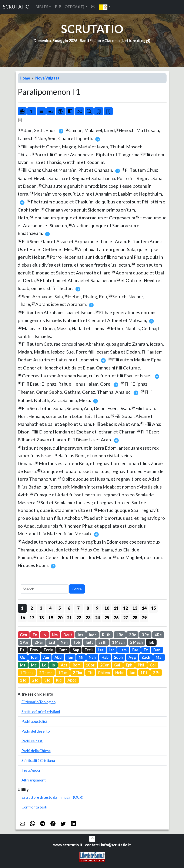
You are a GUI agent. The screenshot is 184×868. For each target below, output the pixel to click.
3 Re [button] (145, 635)
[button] (105, 7)
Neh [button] (64, 642)
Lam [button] (123, 650)
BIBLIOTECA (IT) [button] (70, 7)
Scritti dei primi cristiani (41, 712)
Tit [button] (90, 673)
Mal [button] (159, 657)
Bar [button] (135, 650)
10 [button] (107, 608)
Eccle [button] (48, 650)
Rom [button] (77, 665)
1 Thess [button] (27, 673)
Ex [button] (35, 635)
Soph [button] (118, 657)
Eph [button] (129, 665)
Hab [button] (105, 657)
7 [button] (78, 608)
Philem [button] (104, 673)
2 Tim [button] (77, 673)
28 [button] (135, 618)
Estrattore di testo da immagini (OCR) (52, 797)
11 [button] (116, 608)
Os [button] (23, 657)
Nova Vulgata (47, 78)
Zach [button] (146, 657)
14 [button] (144, 608)
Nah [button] (92, 657)
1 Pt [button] (144, 673)
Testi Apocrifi (33, 770)
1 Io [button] (23, 680)
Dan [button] (157, 650)
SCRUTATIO (16, 7)
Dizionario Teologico (39, 702)
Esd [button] (52, 642)
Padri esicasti (32, 741)
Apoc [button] (72, 680)
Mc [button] (34, 665)
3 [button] (41, 608)
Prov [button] (34, 650)
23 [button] (88, 618)
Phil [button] (141, 665)
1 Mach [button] (118, 642)
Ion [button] (70, 657)
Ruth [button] (106, 635)
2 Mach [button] (136, 642)
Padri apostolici (34, 721)
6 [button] (69, 608)
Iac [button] (132, 673)
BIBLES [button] (42, 7)
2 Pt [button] (156, 673)
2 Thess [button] (46, 673)
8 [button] (88, 608)
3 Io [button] (47, 680)
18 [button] (41, 618)
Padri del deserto (36, 731)
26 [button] (116, 618)
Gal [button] (117, 665)
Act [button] (64, 665)
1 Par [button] (24, 642)
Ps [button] (22, 650)
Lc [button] (44, 665)
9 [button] (97, 608)
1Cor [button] (90, 665)
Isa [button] (101, 650)
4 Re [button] (158, 635)
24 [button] (97, 618)
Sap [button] (76, 650)
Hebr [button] (120, 673)
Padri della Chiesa (36, 751)
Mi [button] (81, 657)
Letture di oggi (136, 41)
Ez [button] (146, 650)
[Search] (44, 589)
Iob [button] (151, 642)
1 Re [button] (120, 635)
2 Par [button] (39, 642)
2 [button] (32, 608)
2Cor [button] (104, 665)
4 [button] (50, 608)
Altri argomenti (34, 780)
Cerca (77, 589)
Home (25, 78)
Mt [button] (23, 665)
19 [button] (51, 618)
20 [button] (60, 618)
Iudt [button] (89, 642)
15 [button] (154, 608)
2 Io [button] (35, 680)
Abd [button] (58, 657)
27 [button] (126, 618)
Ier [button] (112, 650)
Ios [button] (80, 635)
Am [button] (46, 657)
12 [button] (126, 608)
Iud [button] (59, 680)
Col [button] (153, 665)
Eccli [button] (89, 650)
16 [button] (23, 618)
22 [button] (79, 618)
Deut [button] (68, 635)
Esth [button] (102, 642)
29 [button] (144, 618)
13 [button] (135, 608)
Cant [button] (63, 650)
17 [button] (32, 618)
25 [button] (107, 618)
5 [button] (60, 608)
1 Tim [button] (63, 673)
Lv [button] (44, 635)
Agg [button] (132, 657)
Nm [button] (55, 635)
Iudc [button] (93, 635)
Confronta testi (34, 807)
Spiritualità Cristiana (38, 760)
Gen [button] (24, 635)
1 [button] (22, 608)
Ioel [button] (34, 657)
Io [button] (53, 665)
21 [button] (69, 618)
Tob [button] (77, 642)
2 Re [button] (133, 635)
